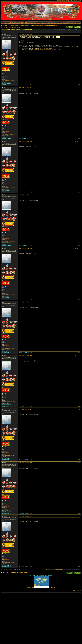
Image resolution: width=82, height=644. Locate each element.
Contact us (74, 591)
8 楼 (31, 513)
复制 (31, 34)
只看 (28, 34)
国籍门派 (27, 22)
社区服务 (22, 22)
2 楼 (31, 192)
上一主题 (74, 30)
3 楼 (31, 245)
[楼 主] (32, 85)
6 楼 (31, 406)
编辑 (26, 34)
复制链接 (64, 30)
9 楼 (31, 567)
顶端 (79, 85)
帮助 (80, 1)
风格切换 (76, 1)
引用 (20, 34)
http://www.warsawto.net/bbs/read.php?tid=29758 (41, 50)
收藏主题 (69, 30)
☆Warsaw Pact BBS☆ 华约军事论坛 (10, 25)
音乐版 (68, 1)
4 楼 (31, 299)
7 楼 (31, 460)
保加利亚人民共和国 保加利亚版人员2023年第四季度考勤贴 (42, 25)
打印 (55, 30)
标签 (13, 22)
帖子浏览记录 (50, 569)
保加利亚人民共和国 (24, 25)
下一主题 (78, 30)
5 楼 (31, 353)
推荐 (15, 22)
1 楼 (31, 138)
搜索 (18, 22)
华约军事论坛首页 (61, 1)
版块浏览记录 (58, 569)
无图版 (71, 1)
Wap (78, 591)
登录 (8, 22)
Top (80, 591)
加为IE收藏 (59, 30)
